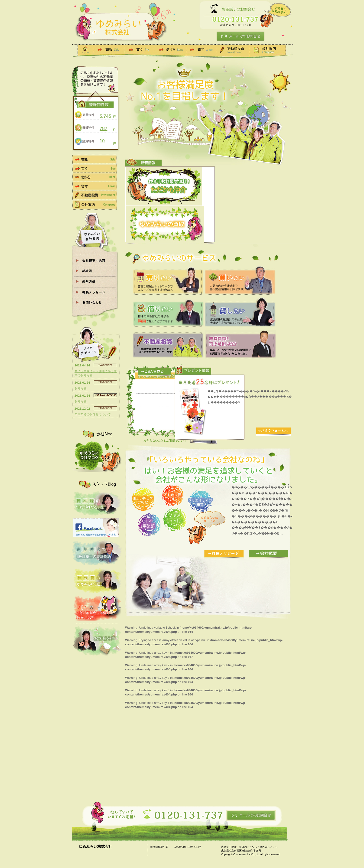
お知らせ (81, 388)
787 (103, 128)
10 (102, 141)
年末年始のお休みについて (93, 414)
